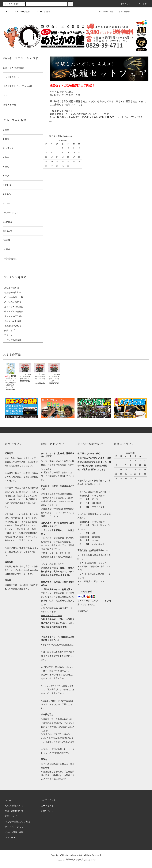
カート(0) (141, 4)
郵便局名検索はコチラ (52, 616)
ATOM (14, 838)
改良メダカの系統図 (14, 307)
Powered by (76, 860)
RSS (7, 838)
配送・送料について (14, 811)
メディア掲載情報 (13, 340)
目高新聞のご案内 (13, 326)
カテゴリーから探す (21, 12)
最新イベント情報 (13, 321)
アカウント (124, 4)
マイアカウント (48, 800)
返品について (11, 816)
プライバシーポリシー (15, 827)
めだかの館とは (12, 288)
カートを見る (47, 806)
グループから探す (42, 12)
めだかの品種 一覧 (14, 297)
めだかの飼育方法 (13, 292)
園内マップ (9, 330)
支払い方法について (14, 806)
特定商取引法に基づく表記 (17, 822)
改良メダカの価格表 (14, 311)
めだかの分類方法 (13, 302)
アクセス (8, 335)
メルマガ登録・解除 (103, 12)
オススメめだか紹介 (14, 316)
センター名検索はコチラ (53, 564)
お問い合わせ (122, 12)
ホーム (7, 12)
